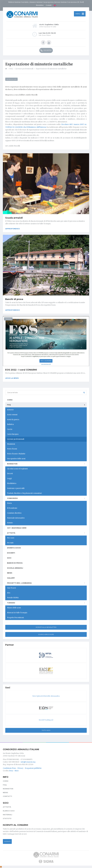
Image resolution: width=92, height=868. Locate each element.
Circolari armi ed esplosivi (17, 469)
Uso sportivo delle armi (16, 459)
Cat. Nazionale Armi (17, 528)
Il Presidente (12, 508)
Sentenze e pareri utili (16, 488)
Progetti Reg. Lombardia (19, 583)
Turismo (11, 603)
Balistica (10, 424)
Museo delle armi (14, 608)
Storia (9, 503)
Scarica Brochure (46, 634)
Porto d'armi (12, 449)
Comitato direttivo (14, 513)
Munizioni (11, 444)
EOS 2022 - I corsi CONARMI (21, 370)
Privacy (20, 768)
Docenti (11, 553)
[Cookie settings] (1, 867)
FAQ (9, 405)
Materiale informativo (16, 518)
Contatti (49, 5)
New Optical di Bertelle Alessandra (46, 696)
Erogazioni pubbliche (33, 768)
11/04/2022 (8, 319)
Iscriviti (7, 841)
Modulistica (12, 483)
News (10, 573)
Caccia (10, 429)
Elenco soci (9, 811)
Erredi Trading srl (46, 720)
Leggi (9, 478)
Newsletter (40, 5)
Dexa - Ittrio (14, 771)
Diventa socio (14, 548)
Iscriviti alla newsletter (46, 627)
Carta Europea (13, 434)
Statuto (10, 523)
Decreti (10, 474)
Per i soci (11, 538)
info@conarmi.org (28, 762)
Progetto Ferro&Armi (15, 618)
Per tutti (10, 543)
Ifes (9, 593)
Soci (9, 558)
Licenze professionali (16, 439)
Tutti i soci (46, 730)
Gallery (11, 578)
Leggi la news (12, 378)
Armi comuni (12, 415)
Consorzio (12, 498)
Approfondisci (13, 229)
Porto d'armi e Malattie (16, 454)
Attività (11, 533)
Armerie (10, 410)
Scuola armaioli (14, 218)
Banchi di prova (14, 299)
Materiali (7, 815)
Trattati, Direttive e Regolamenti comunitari (24, 493)
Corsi (10, 400)
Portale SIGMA (13, 598)
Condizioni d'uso (9, 768)
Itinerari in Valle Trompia (17, 613)
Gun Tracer (12, 588)
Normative (12, 464)
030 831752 (46, 50)
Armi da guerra (13, 420)
